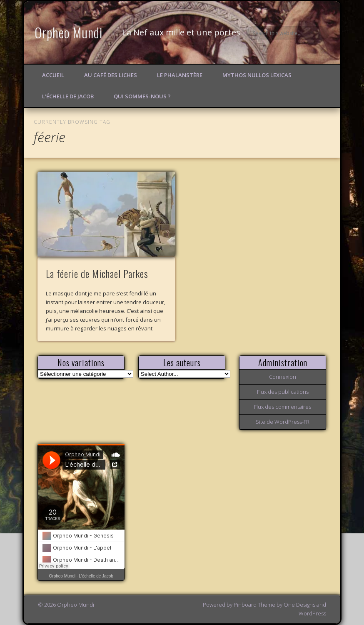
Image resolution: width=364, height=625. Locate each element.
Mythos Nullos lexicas (257, 75)
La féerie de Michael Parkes (97, 273)
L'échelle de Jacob (96, 576)
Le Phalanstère (180, 75)
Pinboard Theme (254, 605)
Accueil (53, 75)
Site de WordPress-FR (283, 422)
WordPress (312, 613)
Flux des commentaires (283, 407)
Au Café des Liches (111, 75)
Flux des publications (283, 392)
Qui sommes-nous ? (142, 96)
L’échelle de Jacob (68, 96)
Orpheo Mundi (69, 32)
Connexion (283, 377)
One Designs (299, 605)
